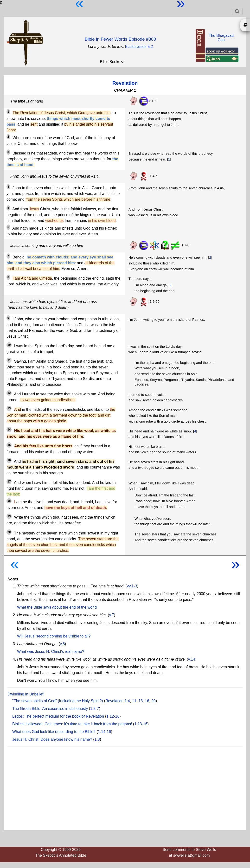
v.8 (62, 644)
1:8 (97, 739)
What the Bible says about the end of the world (57, 607)
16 (9, 460)
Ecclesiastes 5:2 (139, 47)
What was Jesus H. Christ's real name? (51, 652)
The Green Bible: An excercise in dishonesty (50, 709)
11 (9, 360)
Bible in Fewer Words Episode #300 (120, 39)
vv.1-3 (132, 586)
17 (9, 482)
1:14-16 (104, 732)
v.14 (192, 659)
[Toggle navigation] (237, 11)
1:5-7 (95, 709)
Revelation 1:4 (118, 701)
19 (9, 516)
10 (9, 345)
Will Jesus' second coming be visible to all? (54, 636)
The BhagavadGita (221, 38)
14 (9, 430)
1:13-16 (141, 724)
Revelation (125, 83)
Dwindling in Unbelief (25, 694)
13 (9, 408)
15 (9, 445)
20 (9, 532)
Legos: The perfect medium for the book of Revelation (58, 716)
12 (9, 393)
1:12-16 (113, 716)
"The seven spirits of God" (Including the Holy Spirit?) (58, 701)
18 (9, 501)
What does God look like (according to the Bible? (54, 732)
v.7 (111, 615)
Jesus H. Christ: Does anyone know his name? (52, 739)
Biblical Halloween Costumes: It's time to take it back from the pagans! (72, 724)
